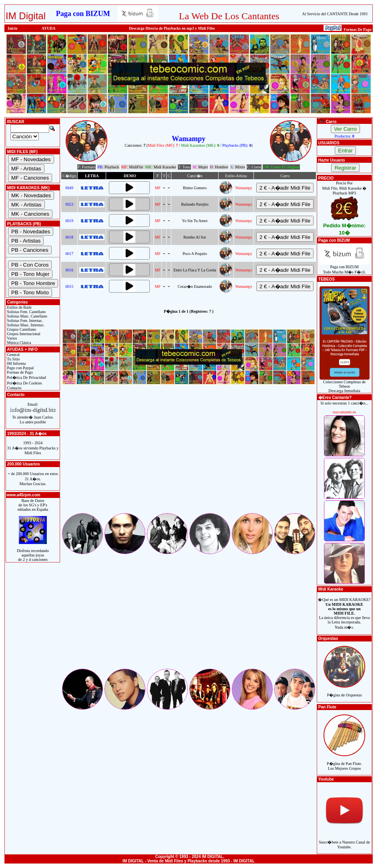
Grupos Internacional (23, 334)
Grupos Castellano (21, 329)
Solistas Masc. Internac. (25, 325)
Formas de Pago (19, 372)
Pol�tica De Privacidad (26, 377)
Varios (11, 338)
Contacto (14, 388)
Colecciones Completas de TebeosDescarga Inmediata (345, 384)
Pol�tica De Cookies (24, 383)
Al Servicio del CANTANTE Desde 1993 (335, 14)
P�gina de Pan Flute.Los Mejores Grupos (344, 762)
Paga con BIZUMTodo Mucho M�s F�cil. (345, 268)
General (13, 355)
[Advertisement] (189, 456)
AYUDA (49, 28)
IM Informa (16, 363)
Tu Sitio (13, 359)
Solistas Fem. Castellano (26, 312)
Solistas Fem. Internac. (24, 321)
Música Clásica (19, 343)
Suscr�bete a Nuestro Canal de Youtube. (344, 840)
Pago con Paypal (20, 368)
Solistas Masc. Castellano (27, 316)
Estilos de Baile (19, 307)
